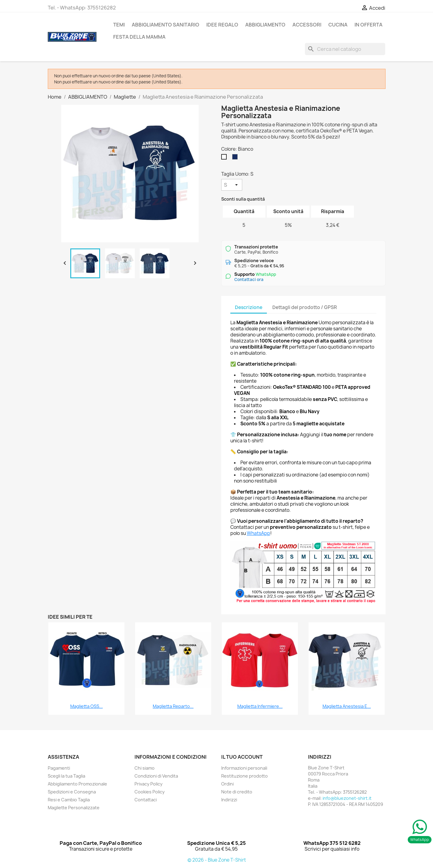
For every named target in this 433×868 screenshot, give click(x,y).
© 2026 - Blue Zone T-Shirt (217, 860)
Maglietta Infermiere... (260, 706)
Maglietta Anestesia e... (347, 706)
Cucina (338, 25)
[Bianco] (225, 158)
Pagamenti (59, 768)
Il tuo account (242, 757)
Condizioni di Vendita (156, 776)
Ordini (227, 784)
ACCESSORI (307, 25)
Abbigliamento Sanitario (166, 25)
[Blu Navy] (236, 158)
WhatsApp (258, 533)
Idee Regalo (222, 25)
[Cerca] (345, 49)
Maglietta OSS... (87, 706)
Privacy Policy (148, 784)
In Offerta (368, 25)
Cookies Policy (150, 792)
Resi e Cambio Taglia (69, 800)
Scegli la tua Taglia (66, 776)
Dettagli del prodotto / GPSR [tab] (305, 307)
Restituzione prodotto (244, 776)
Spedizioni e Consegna (72, 792)
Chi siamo (145, 768)
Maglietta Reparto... (173, 706)
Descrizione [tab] (249, 307)
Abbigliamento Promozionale (77, 784)
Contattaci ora (249, 279)
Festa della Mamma (139, 37)
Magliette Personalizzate (74, 808)
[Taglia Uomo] (232, 185)
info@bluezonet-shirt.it (347, 798)
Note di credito (237, 792)
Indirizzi (229, 800)
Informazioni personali (244, 768)
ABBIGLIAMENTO (265, 25)
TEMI (119, 25)
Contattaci (146, 800)
